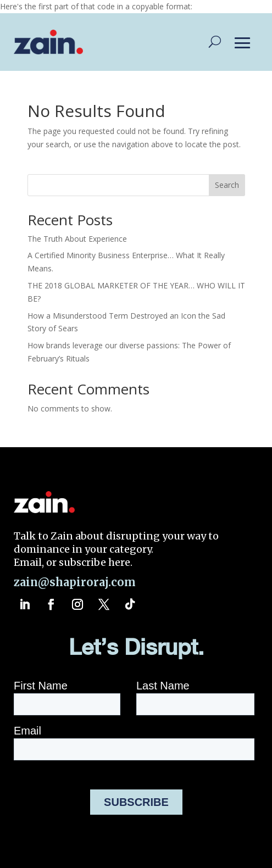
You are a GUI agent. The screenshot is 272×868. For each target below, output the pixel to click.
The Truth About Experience (77, 239)
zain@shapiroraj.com (75, 582)
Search (227, 185)
